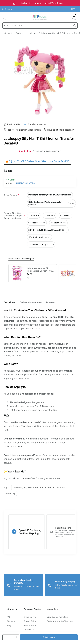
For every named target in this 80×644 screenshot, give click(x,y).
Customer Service (32, 609)
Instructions (53, 609)
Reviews (50, 302)
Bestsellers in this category (21, 258)
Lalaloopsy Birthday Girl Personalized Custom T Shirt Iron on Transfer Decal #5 (40, 270)
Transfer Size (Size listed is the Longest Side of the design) (13, 216)
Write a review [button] (54, 151)
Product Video (14, 124)
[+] (16, 637)
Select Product (10, 195)
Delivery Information (31, 302)
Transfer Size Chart (37, 124)
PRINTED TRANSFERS (25, 183)
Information (12, 609)
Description (10, 302)
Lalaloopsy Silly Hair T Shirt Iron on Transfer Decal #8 (39, 487)
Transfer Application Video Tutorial (24, 130)
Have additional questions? (60, 130)
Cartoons (20, 33)
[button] (49, 637)
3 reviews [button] (38, 151)
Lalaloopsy (33, 33)
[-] (5, 637)
